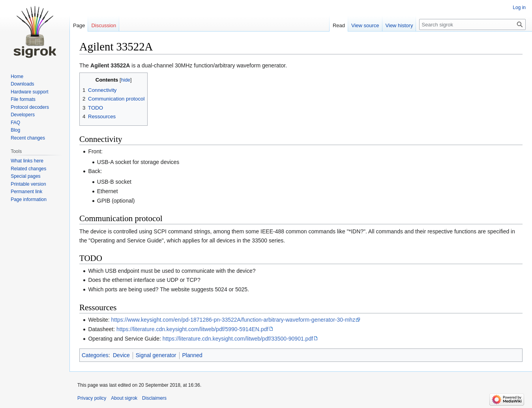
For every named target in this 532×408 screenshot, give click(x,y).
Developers (23, 115)
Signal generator (156, 355)
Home (17, 76)
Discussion (104, 25)
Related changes (28, 169)
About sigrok (124, 398)
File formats (23, 99)
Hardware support (29, 92)
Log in (519, 7)
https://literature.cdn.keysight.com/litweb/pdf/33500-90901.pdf (238, 339)
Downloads (22, 84)
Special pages (25, 176)
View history (399, 25)
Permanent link (26, 192)
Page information (29, 199)
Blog (15, 130)
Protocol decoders (30, 107)
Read (339, 25)
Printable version (28, 184)
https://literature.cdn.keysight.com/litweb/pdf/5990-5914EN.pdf (192, 329)
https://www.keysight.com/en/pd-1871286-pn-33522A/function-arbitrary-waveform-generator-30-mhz (233, 320)
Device (121, 355)
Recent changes (28, 138)
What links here (27, 161)
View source (365, 25)
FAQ (15, 123)
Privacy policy (92, 398)
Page (79, 25)
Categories (95, 355)
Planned (192, 355)
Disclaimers (154, 398)
